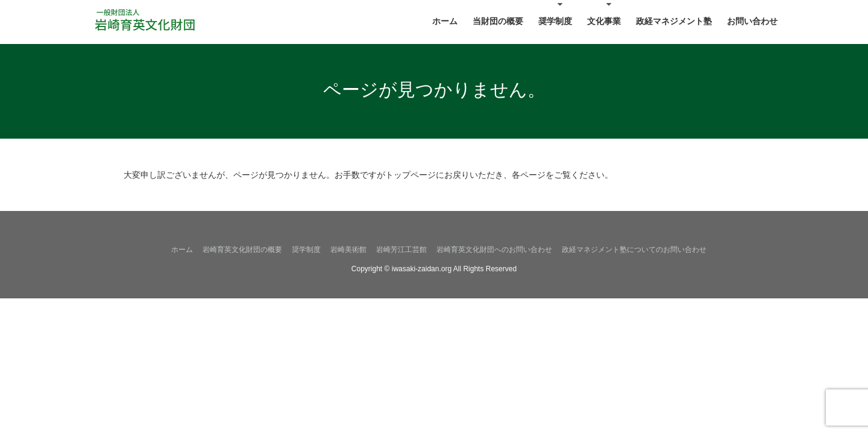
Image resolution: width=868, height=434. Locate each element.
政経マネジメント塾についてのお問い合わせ (634, 250)
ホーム (182, 250)
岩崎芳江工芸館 (401, 250)
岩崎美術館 (348, 250)
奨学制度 (306, 250)
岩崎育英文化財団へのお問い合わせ (494, 250)
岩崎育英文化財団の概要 (242, 250)
